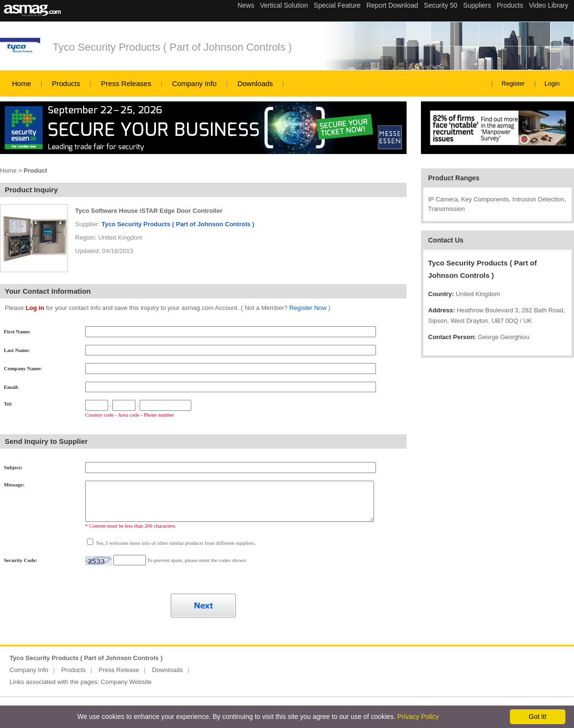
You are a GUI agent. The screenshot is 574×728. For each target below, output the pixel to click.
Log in (35, 308)
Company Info (194, 83)
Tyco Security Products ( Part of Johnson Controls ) (172, 47)
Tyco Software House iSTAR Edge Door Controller (149, 211)
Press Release (119, 670)
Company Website (126, 682)
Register (513, 83)
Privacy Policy (418, 717)
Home (22, 83)
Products (66, 83)
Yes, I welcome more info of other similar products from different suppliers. (175, 543)
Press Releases (126, 83)
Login (552, 83)
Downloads (255, 83)
